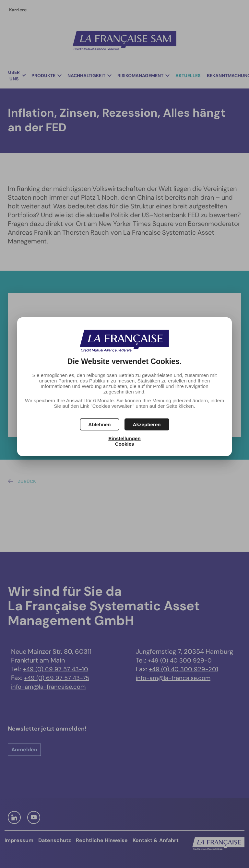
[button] (147, 424)
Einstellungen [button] (124, 438)
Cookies (124, 444)
